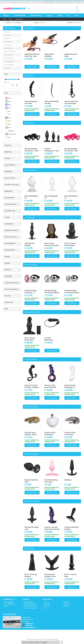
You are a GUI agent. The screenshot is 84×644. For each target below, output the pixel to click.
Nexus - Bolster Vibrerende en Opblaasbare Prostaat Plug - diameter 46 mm (32, 339)
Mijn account (68, 2)
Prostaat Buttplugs (8, 55)
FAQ (45, 608)
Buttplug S (68, 480)
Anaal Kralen (7, 35)
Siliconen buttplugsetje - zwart (52, 150)
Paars (9, 108)
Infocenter (47, 606)
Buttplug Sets (7, 38)
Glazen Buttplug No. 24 (51, 197)
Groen (9, 101)
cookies (45, 642)
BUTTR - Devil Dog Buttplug (31, 575)
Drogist (50, 15)
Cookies (66, 602)
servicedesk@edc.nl (29, 627)
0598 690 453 (28, 623)
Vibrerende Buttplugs (9, 65)
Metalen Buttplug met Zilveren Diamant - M (72, 292)
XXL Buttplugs (7, 68)
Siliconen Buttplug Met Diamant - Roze (71, 150)
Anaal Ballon (7, 32)
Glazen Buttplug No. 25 (71, 197)
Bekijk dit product (32, 67)
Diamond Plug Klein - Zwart (32, 481)
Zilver (9, 124)
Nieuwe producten (9, 604)
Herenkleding (36, 15)
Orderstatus (67, 604)
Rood (9, 98)
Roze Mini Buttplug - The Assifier (51, 481)
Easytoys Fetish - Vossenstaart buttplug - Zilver (70, 434)
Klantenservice (59, 2)
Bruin (9, 128)
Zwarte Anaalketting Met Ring (52, 102)
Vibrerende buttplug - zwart (32, 528)
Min (5, 82)
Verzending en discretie (31, 606)
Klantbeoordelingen (53, 639)
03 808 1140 (27, 625)
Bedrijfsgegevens (9, 602)
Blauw (9, 105)
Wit (9, 114)
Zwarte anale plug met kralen (31, 102)
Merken (6, 606)
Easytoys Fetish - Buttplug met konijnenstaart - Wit (51, 434)
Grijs (9, 137)
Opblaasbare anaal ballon (71, 55)
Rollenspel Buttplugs (9, 58)
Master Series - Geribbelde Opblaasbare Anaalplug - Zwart (50, 55)
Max (13, 85)
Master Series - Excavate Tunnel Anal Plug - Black (52, 244)
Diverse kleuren (12, 134)
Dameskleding (20, 15)
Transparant (11, 131)
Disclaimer (41, 639)
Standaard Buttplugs (9, 61)
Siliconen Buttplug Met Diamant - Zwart (32, 150)
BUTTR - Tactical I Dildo (71, 575)
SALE (77, 15)
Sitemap (66, 606)
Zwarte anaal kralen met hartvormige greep (71, 102)
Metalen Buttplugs (8, 48)
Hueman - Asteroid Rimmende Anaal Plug (52, 528)
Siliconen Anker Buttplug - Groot (50, 575)
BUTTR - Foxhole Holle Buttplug (70, 244)
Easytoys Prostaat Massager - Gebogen (31, 386)
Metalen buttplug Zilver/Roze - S (30, 292)
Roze (9, 111)
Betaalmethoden (29, 602)
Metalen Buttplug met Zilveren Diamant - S (52, 292)
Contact (46, 602)
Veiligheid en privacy (30, 604)
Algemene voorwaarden (33, 639)
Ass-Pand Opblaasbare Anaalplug (49, 339)
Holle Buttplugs (8, 45)
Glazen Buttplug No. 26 (31, 197)
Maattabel (47, 604)
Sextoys (6, 15)
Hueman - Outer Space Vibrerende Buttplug (50, 386)
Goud (9, 121)
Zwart (9, 118)
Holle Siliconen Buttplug (30, 244)
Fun (69, 15)
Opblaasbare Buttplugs (10, 51)
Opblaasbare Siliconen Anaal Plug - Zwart (32, 55)
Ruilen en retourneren (30, 608)
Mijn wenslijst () (77, 2)
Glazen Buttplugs (8, 42)
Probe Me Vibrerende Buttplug (71, 528)
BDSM (60, 15)
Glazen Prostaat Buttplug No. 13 (70, 386)
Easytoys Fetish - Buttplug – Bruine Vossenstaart (31, 434)
